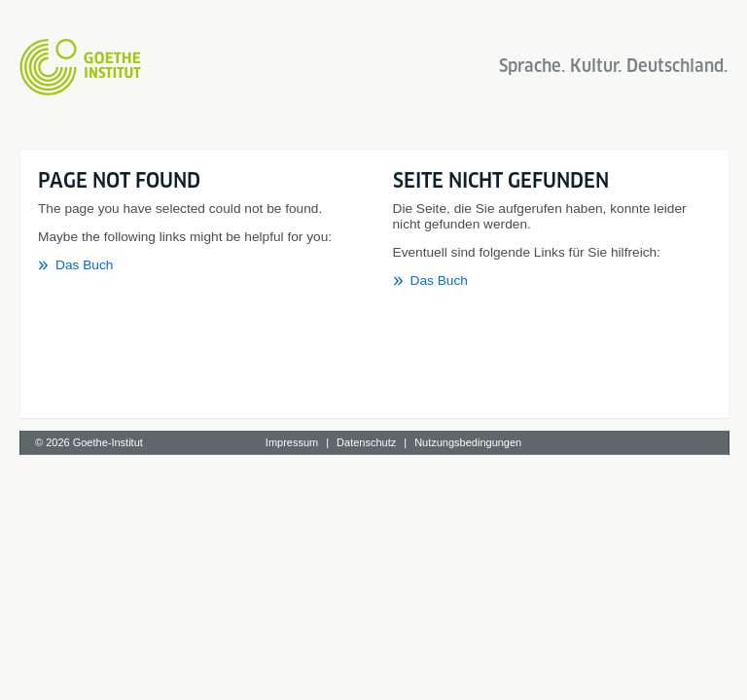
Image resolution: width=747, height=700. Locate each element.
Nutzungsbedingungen (468, 442)
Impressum (292, 442)
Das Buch (84, 265)
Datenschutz (366, 442)
